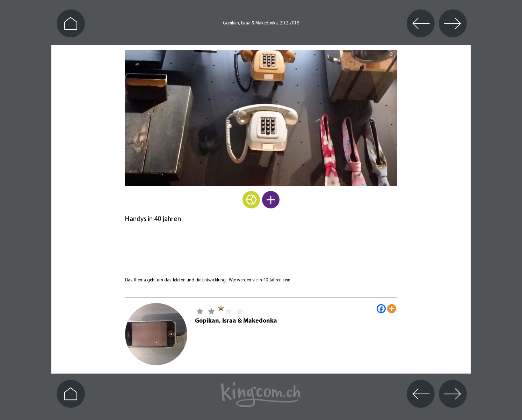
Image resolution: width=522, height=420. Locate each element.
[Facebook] (381, 309)
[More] (392, 309)
